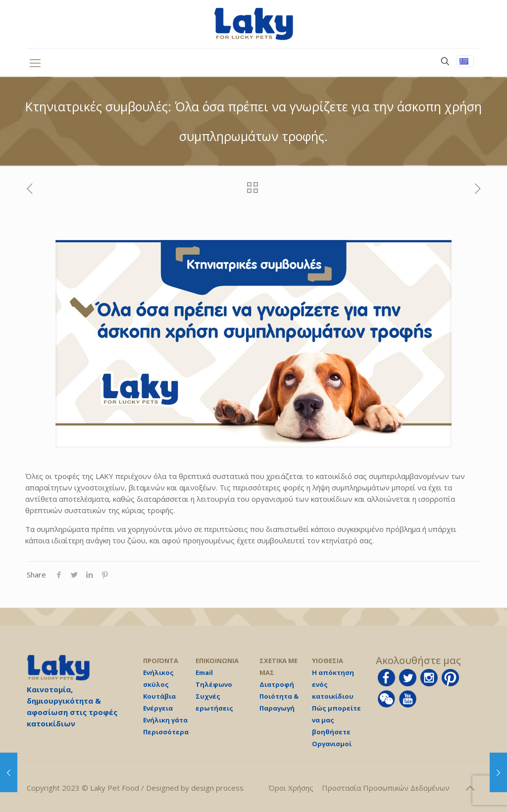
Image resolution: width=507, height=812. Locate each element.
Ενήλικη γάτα (165, 720)
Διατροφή (277, 684)
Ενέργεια (158, 708)
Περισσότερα (166, 732)
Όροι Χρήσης (291, 788)
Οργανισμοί (332, 744)
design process (217, 788)
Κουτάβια (159, 696)
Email (204, 672)
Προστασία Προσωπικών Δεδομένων (386, 788)
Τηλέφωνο (214, 684)
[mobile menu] (35, 62)
